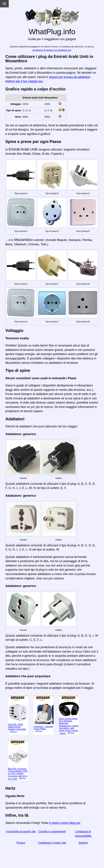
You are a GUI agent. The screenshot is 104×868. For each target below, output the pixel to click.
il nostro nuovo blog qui (65, 823)
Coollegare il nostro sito (52, 843)
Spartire (83, 843)
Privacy (21, 843)
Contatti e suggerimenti (52, 832)
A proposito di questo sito (21, 832)
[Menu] (4, 4)
